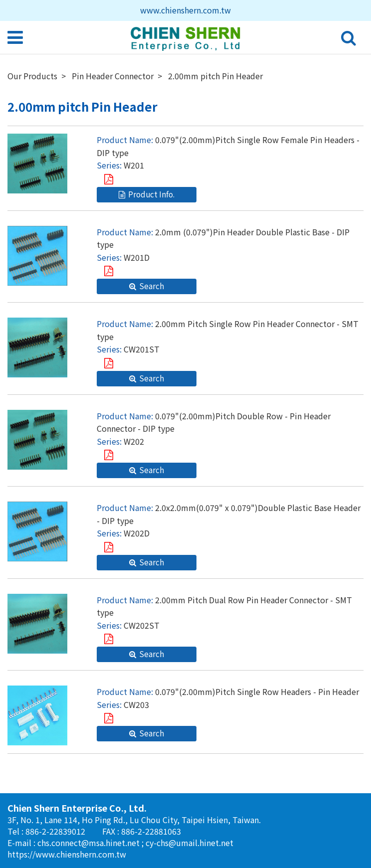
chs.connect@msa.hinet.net (90, 843)
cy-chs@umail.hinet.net (189, 843)
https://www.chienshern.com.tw (67, 854)
